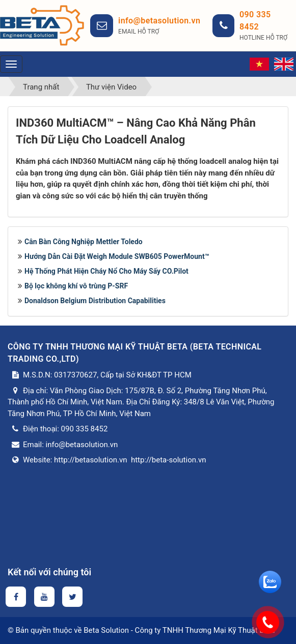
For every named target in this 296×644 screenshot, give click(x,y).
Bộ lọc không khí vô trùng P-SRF (76, 286)
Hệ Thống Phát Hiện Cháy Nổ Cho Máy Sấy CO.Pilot (106, 271)
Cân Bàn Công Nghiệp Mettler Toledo (84, 242)
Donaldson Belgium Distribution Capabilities (95, 301)
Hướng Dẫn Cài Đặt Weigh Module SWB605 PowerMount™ (117, 256)
